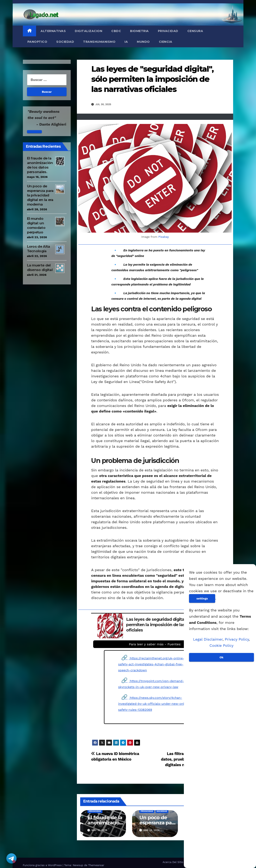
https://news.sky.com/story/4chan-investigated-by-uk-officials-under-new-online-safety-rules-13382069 (154, 704)
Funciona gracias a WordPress (43, 865)
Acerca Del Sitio (173, 862)
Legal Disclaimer (208, 639)
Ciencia (166, 42)
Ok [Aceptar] (221, 657)
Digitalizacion (89, 31)
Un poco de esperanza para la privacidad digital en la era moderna (40, 195)
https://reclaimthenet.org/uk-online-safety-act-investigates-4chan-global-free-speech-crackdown (151, 664)
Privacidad (168, 31)
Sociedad (65, 42)
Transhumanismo (99, 42)
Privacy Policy (237, 639)
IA (126, 42)
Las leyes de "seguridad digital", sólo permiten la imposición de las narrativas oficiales (152, 79)
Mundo (143, 42)
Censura (195, 31)
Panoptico (37, 42)
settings (202, 598)
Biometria (139, 31)
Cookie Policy (221, 645)
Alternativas (53, 31)
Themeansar (96, 865)
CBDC (116, 31)
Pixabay (164, 237)
